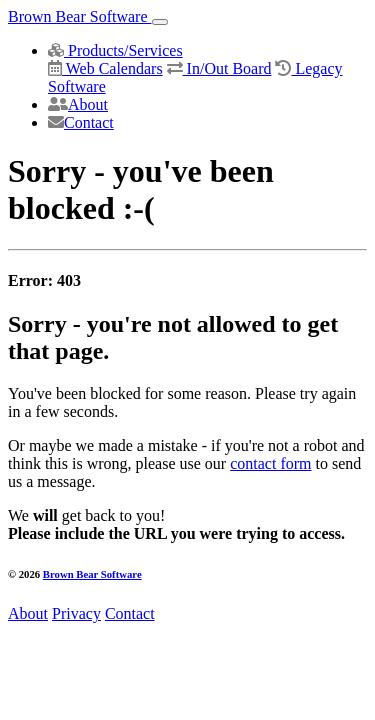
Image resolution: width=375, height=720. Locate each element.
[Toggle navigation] (160, 22)
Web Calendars (105, 68)
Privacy (76, 613)
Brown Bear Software (80, 16)
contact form (270, 463)
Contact (81, 122)
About (78, 104)
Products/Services (115, 50)
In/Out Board (219, 68)
